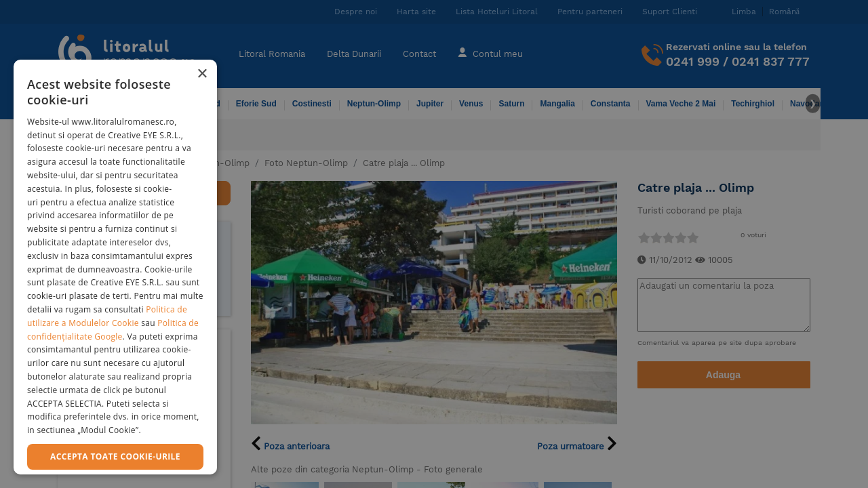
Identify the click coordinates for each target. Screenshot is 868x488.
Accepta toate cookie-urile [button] (115, 456)
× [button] (202, 74)
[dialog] (115, 267)
